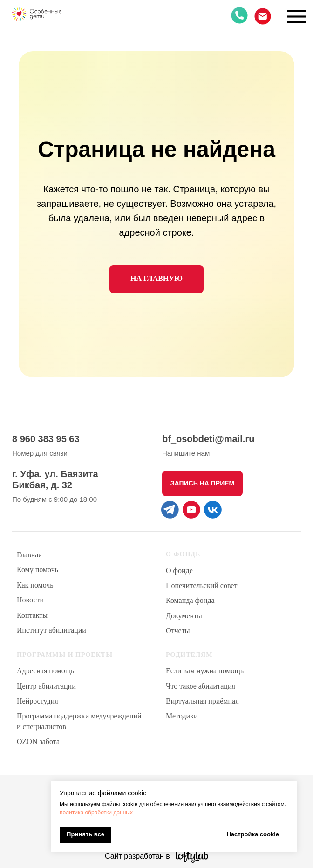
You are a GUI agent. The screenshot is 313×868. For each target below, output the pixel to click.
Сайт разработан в (137, 856)
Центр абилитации (46, 686)
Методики (182, 716)
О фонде (179, 571)
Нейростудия (37, 701)
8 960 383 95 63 (46, 439)
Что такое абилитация (201, 686)
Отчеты (178, 631)
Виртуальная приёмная (202, 701)
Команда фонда (190, 600)
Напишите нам (186, 453)
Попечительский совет (201, 585)
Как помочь (35, 585)
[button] (202, 483)
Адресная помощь (45, 671)
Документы (184, 616)
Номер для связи (40, 453)
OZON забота (38, 742)
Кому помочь (37, 570)
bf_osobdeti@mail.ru (208, 439)
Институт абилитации (51, 630)
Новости (30, 600)
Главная (29, 555)
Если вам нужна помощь (205, 671)
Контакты (32, 615)
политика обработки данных (96, 813)
